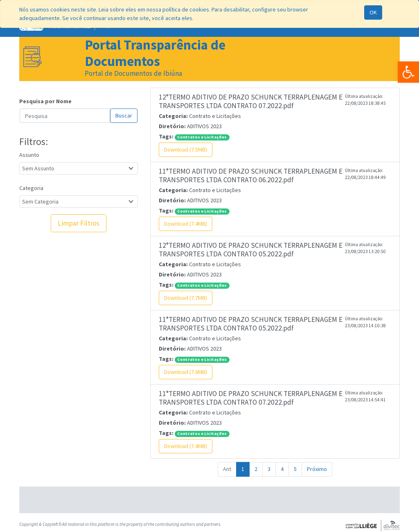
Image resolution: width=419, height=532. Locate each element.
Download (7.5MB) (186, 149)
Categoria (31, 188)
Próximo (317, 469)
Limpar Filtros (79, 223)
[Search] (65, 116)
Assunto (29, 155)
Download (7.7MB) (186, 298)
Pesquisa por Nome (45, 101)
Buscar (124, 115)
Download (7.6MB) (186, 372)
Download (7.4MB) (186, 224)
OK (373, 12)
